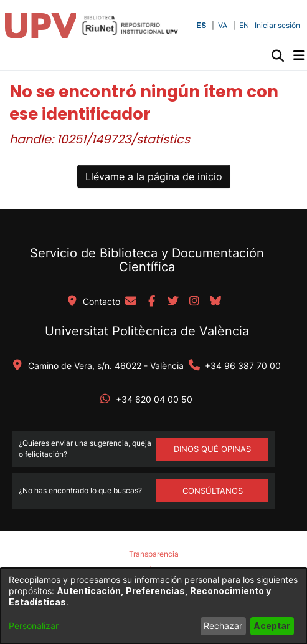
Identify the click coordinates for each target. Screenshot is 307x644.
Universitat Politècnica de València (147, 331)
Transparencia (154, 554)
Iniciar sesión (279, 25)
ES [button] (201, 25)
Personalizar (34, 626)
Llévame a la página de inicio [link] (154, 176)
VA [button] (223, 25)
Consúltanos (213, 491)
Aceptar (272, 626)
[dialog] (153, 606)
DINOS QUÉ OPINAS (212, 449)
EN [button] (244, 25)
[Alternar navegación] (299, 55)
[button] (277, 55)
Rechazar (223, 626)
